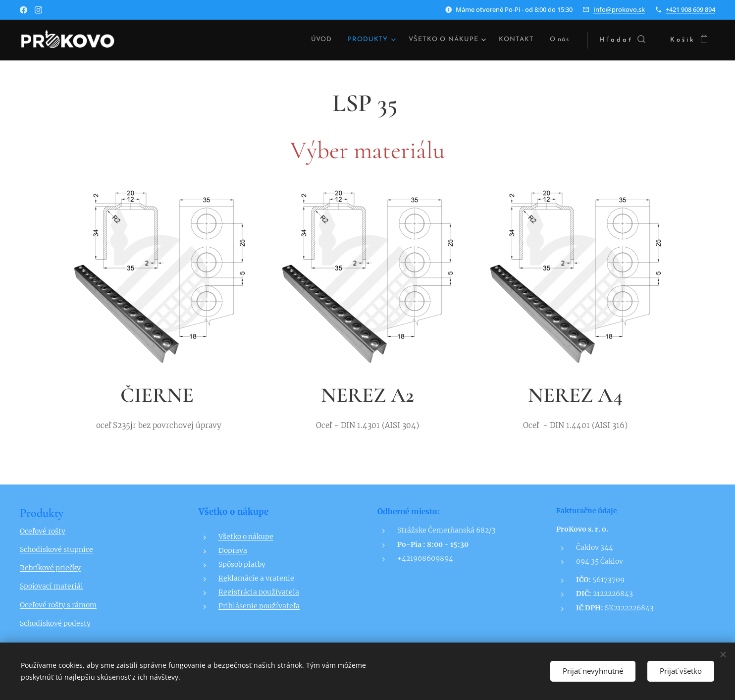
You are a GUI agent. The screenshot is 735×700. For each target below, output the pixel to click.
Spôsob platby (242, 564)
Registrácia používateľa (259, 592)
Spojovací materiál (52, 586)
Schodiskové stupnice (56, 549)
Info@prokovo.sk (619, 9)
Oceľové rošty (43, 531)
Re (223, 578)
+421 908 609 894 (690, 9)
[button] (622, 40)
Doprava (233, 550)
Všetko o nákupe (246, 537)
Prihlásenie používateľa (259, 606)
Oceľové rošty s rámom (58, 604)
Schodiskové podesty (55, 623)
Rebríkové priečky (50, 568)
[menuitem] (267, 40)
